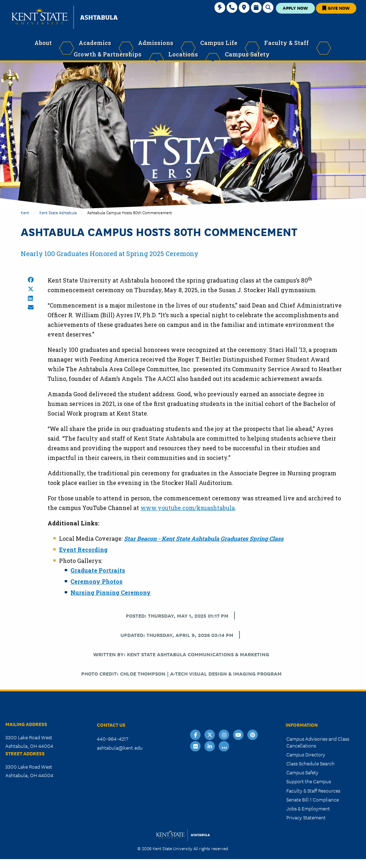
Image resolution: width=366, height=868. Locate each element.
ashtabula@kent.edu (120, 747)
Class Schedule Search (310, 763)
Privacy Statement (306, 817)
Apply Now (295, 8)
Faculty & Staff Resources (313, 790)
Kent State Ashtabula (58, 212)
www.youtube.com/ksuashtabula (188, 508)
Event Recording (83, 550)
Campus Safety (302, 772)
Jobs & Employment (308, 808)
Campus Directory (306, 754)
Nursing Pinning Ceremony (111, 592)
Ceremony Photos (97, 581)
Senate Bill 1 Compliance (313, 799)
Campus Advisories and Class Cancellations (318, 742)
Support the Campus (309, 781)
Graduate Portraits (98, 570)
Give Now (336, 8)
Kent (25, 212)
